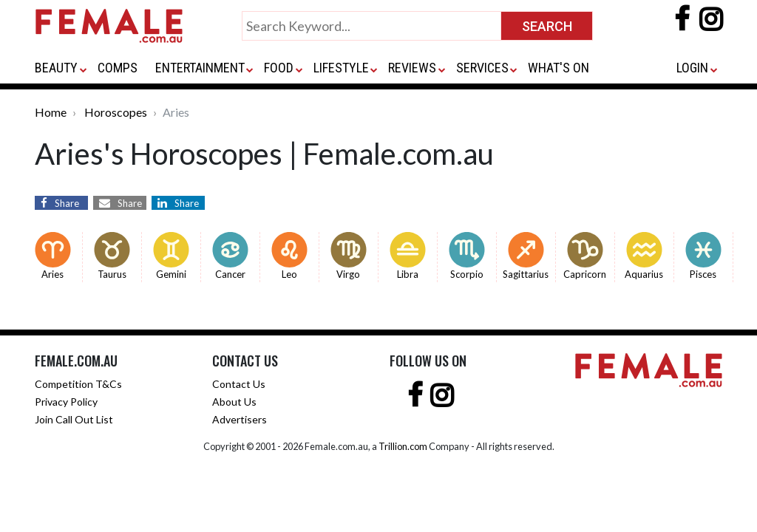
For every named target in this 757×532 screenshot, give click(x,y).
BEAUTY (56, 68)
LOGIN (692, 68)
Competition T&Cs (78, 384)
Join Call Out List (74, 419)
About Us (234, 402)
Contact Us (239, 384)
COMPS (118, 68)
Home (51, 112)
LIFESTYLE (341, 68)
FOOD (279, 68)
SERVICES (482, 68)
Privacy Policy (66, 402)
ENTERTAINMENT (200, 68)
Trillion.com (403, 446)
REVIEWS (412, 68)
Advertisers (240, 419)
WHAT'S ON (559, 68)
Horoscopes (116, 112)
